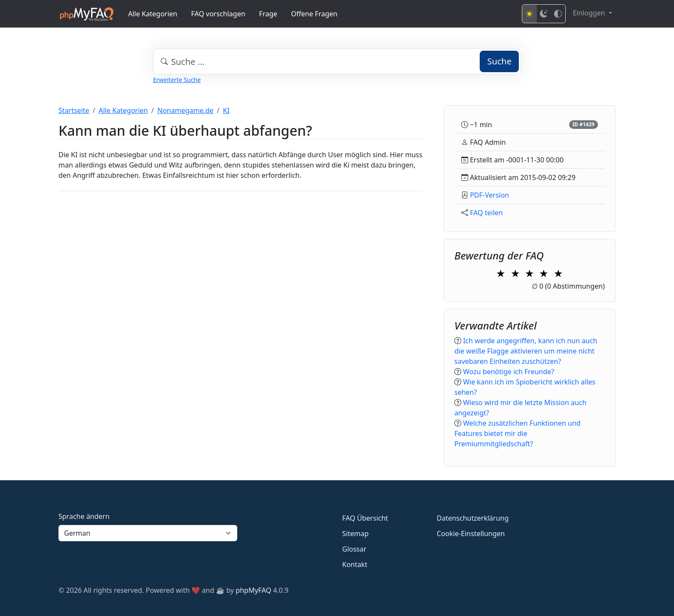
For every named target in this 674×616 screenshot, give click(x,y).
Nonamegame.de (185, 110)
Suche (499, 61)
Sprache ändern (84, 516)
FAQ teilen (486, 213)
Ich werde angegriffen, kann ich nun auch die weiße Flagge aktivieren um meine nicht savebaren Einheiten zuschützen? (526, 351)
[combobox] (337, 61)
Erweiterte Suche (177, 80)
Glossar (354, 549)
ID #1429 (583, 124)
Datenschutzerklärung (473, 518)
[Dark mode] (544, 14)
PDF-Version (489, 195)
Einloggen (590, 13)
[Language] (148, 533)
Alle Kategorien (153, 14)
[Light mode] (530, 14)
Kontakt (355, 564)
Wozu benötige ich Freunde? (509, 372)
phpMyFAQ (253, 590)
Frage (268, 14)
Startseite (74, 110)
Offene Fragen (314, 14)
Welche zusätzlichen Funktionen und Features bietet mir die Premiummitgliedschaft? (518, 433)
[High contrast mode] (558, 14)
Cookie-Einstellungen (471, 534)
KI (226, 110)
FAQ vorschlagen (218, 14)
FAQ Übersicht (365, 518)
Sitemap (355, 534)
